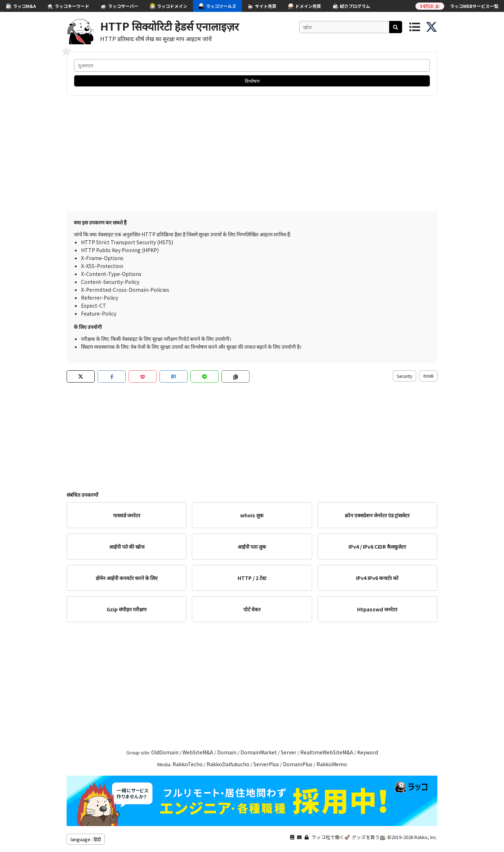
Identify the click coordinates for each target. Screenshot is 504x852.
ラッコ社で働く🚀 (331, 837)
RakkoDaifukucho (228, 764)
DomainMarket (259, 752)
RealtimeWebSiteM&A (327, 752)
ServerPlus (266, 764)
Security (404, 376)
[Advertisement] (252, 153)
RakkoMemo (332, 764)
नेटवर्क (428, 376)
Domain (227, 752)
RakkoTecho (188, 764)
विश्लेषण (252, 81)
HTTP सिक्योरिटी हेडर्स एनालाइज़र (169, 26)
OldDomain (165, 752)
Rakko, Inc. (426, 837)
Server (289, 752)
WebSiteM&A (198, 752)
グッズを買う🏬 (369, 837)
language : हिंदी (86, 839)
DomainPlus (298, 764)
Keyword (368, 752)
